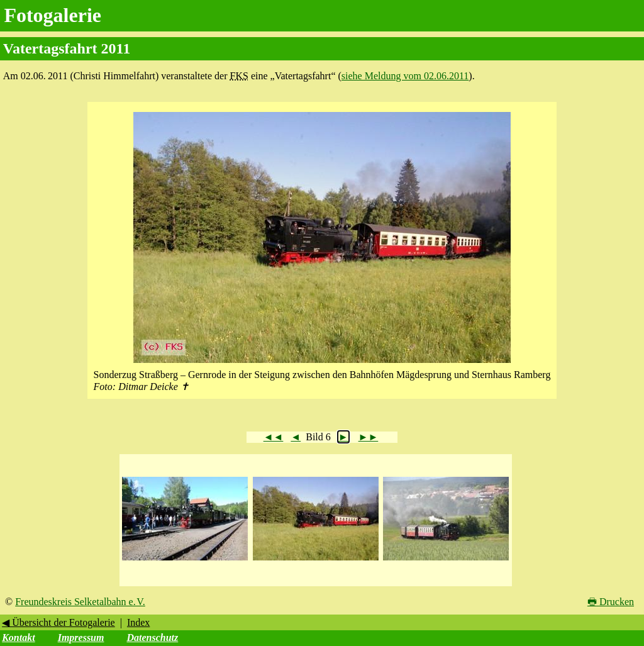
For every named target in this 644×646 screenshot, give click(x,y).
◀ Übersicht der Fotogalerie (58, 622)
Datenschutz (152, 638)
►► (369, 437)
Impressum (81, 638)
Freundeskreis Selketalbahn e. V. (80, 602)
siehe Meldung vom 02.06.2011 (405, 76)
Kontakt (18, 638)
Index (138, 622)
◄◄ (274, 437)
